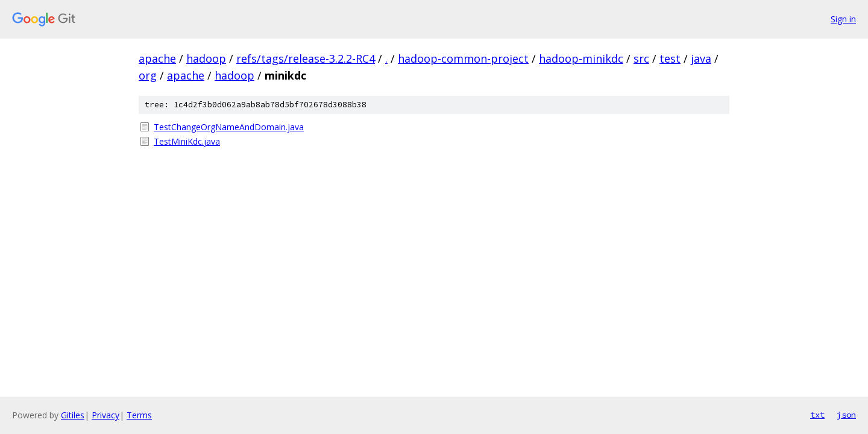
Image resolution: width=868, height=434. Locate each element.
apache (157, 58)
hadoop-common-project (463, 58)
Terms (139, 415)
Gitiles (73, 415)
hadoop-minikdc (581, 58)
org (148, 75)
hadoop (206, 58)
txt (817, 415)
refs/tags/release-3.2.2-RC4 (306, 58)
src (641, 58)
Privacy (105, 415)
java (701, 58)
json (846, 415)
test (670, 58)
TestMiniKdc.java (187, 141)
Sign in (843, 19)
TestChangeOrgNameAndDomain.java (229, 127)
